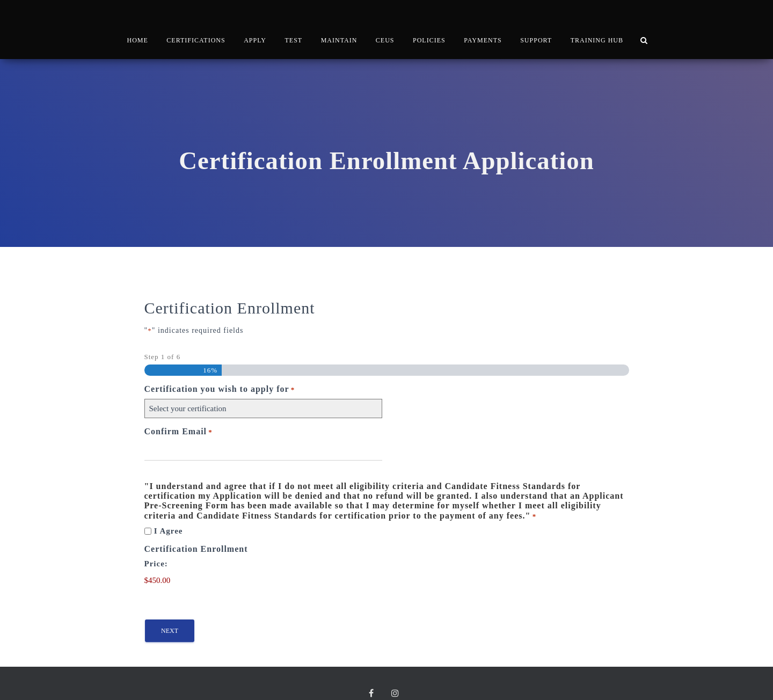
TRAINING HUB (597, 24)
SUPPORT (536, 24)
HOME (138, 24)
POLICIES (429, 24)
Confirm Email (178, 400)
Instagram (398, 662)
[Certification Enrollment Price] (195, 549)
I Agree (169, 499)
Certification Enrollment (196, 517)
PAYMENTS (483, 24)
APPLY (255, 24)
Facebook (374, 662)
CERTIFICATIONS (196, 24)
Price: (156, 531)
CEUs (385, 24)
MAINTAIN (339, 24)
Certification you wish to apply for (220, 357)
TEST (293, 24)
